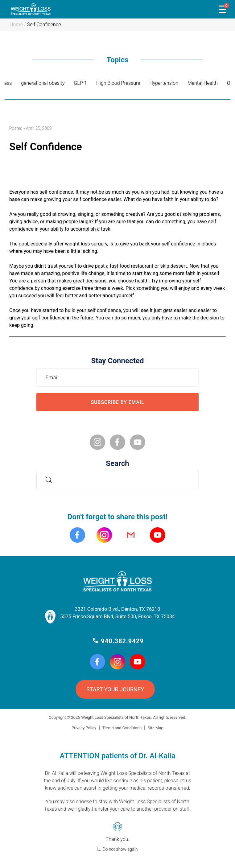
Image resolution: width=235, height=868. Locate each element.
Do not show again (120, 849)
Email (54, 377)
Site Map (156, 728)
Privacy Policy (84, 728)
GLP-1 (80, 83)
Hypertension (164, 83)
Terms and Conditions (122, 728)
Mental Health (203, 83)
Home (16, 25)
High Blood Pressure (118, 83)
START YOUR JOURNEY (115, 689)
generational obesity (43, 83)
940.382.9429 (122, 641)
